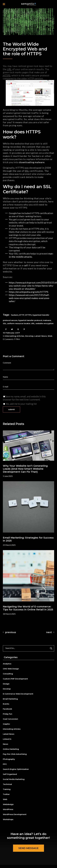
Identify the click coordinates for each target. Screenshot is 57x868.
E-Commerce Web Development (18, 694)
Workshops (8, 819)
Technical (7, 784)
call (26, 265)
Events (6, 704)
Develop (29, 336)
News (5, 744)
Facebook (7, 709)
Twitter (6, 794)
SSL (5, 323)
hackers (15, 315)
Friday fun (8, 714)
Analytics (7, 664)
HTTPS (28, 315)
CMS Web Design (11, 669)
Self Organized (10, 774)
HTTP (22, 315)
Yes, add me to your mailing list (20, 404)
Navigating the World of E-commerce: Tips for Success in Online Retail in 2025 (28, 608)
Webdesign (8, 804)
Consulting (8, 674)
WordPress (8, 809)
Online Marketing (11, 749)
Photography (9, 759)
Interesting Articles (15, 336)
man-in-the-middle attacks (31, 255)
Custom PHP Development (15, 679)
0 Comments (8, 339)
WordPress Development (15, 814)
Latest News (41, 336)
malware (40, 162)
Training (7, 789)
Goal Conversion (10, 719)
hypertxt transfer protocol (30, 320)
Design (6, 684)
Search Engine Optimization (16, 769)
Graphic (6, 724)
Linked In (7, 739)
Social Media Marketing (14, 779)
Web (50, 336)
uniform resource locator (19, 323)
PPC (5, 764)
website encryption (45, 323)
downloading (27, 162)
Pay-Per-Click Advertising (15, 754)
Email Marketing (10, 699)
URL (33, 323)
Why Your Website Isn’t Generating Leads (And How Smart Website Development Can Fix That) (25, 469)
